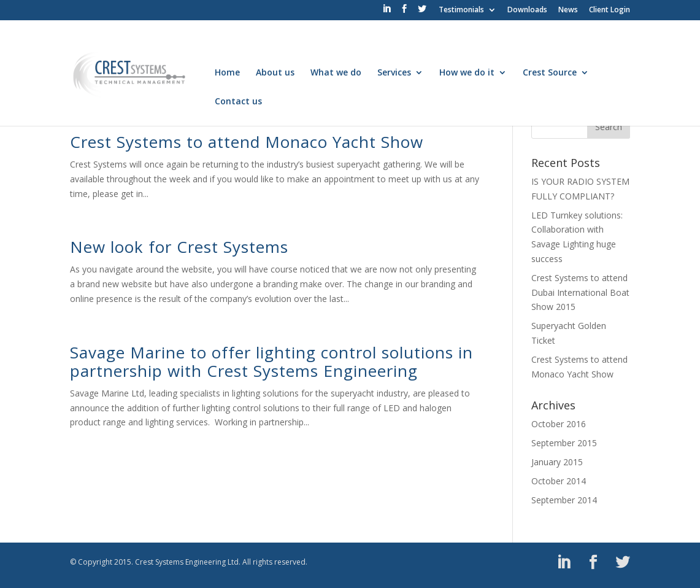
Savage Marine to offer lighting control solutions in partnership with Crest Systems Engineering (271, 362)
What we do (336, 73)
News (568, 10)
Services (394, 73)
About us (275, 73)
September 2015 (564, 443)
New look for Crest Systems (179, 247)
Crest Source (550, 73)
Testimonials (461, 10)
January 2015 (557, 462)
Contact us (238, 102)
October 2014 (559, 481)
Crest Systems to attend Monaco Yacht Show (247, 142)
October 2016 (559, 424)
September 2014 (564, 500)
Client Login (610, 10)
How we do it (467, 73)
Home (227, 73)
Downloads (527, 10)
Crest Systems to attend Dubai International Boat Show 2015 (580, 292)
